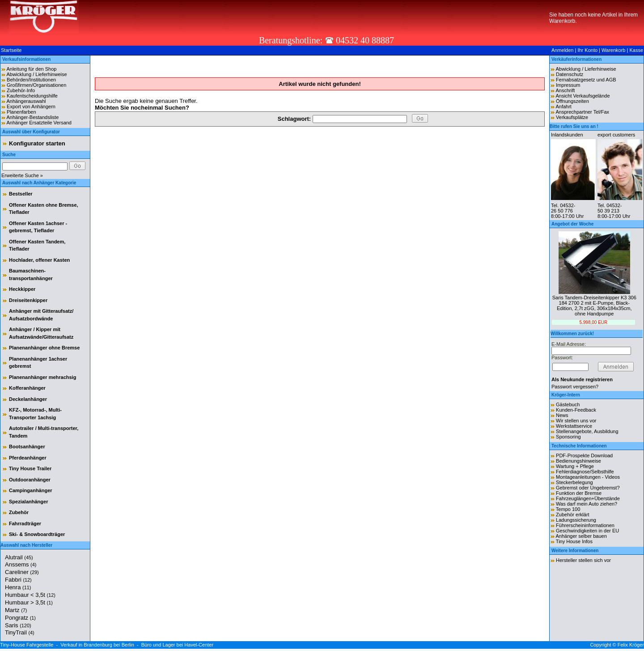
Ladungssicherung (576, 520)
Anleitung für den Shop (31, 69)
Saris (18, 625)
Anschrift (565, 90)
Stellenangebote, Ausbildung (587, 431)
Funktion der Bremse (579, 493)
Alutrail (19, 557)
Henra (18, 587)
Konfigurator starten (37, 143)
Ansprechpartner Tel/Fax (582, 112)
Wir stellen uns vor (576, 421)
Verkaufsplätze (572, 117)
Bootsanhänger (27, 447)
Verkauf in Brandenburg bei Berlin (97, 645)
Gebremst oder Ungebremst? (588, 488)
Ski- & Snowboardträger (37, 534)
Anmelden (563, 50)
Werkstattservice (574, 426)
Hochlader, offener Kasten (39, 260)
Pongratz (20, 618)
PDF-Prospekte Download (584, 455)
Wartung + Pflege (575, 466)
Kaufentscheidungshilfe (32, 96)
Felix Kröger (631, 645)
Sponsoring (568, 437)
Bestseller (21, 194)
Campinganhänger (31, 490)
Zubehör (19, 512)
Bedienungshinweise (578, 461)
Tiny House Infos (574, 541)
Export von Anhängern (31, 106)
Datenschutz (570, 74)
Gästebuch (568, 404)
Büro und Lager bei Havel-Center (177, 645)
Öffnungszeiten (572, 101)
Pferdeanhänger (28, 458)
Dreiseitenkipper (28, 300)
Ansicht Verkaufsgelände (583, 96)
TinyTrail (20, 632)
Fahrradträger (25, 523)
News (562, 415)
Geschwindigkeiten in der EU (587, 531)
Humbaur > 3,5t (29, 602)
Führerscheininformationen (585, 525)
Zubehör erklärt (573, 515)
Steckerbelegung (574, 482)
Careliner (22, 572)
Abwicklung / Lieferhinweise (36, 74)
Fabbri (18, 580)
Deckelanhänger (28, 399)
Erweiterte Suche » (22, 175)
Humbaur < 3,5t (30, 595)
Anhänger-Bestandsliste (32, 117)
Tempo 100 (568, 509)
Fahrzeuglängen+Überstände (588, 498)
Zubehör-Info (21, 90)
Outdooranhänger (30, 480)
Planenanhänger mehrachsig (42, 377)
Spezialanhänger (28, 502)
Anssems (21, 564)
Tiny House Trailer (30, 468)
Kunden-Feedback (576, 410)
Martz (16, 610)
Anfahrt (563, 106)
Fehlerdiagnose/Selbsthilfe (585, 472)
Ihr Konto (587, 50)
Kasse (636, 50)
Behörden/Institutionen (31, 80)
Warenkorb (613, 50)
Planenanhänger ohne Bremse (44, 348)
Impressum (568, 85)
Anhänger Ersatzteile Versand (39, 123)
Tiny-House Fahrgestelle (27, 645)
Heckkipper (22, 289)
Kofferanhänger (27, 388)
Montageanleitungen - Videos (588, 477)
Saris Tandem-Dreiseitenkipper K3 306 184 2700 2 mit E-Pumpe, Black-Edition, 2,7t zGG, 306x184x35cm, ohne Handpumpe (594, 306)
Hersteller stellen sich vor (583, 560)
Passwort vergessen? (575, 387)
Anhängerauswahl (26, 101)
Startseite (11, 50)
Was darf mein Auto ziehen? (587, 504)
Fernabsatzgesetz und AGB (586, 80)
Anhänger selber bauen (581, 536)
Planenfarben (21, 112)
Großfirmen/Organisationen (36, 85)
